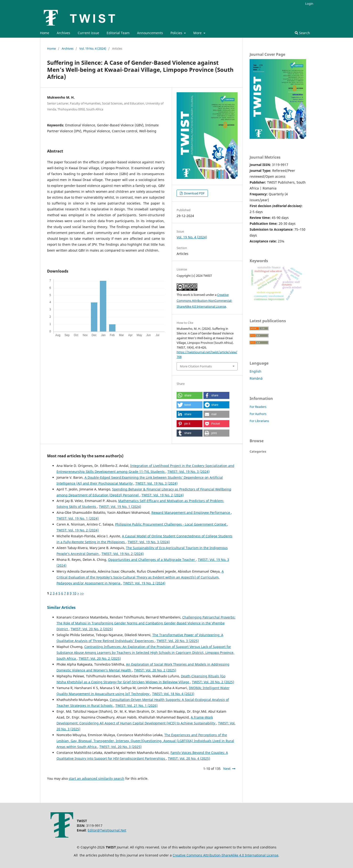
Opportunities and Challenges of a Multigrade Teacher (152, 560)
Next (227, 769)
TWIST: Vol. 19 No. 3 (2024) (189, 472)
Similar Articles (61, 607)
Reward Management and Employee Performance (191, 512)
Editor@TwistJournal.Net (107, 830)
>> (82, 593)
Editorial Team (118, 33)
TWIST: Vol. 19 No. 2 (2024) (163, 495)
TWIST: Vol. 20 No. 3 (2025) (178, 641)
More (198, 33)
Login (309, 4)
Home (45, 33)
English (256, 371)
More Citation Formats (196, 366)
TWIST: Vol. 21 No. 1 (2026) (136, 705)
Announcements (150, 33)
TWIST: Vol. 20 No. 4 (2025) (189, 758)
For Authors (258, 414)
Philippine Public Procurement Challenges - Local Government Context (171, 524)
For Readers (258, 407)
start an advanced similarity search (97, 778)
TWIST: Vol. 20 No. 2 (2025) (92, 629)
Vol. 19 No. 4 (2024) (93, 48)
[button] (190, 395)
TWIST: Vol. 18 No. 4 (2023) (173, 694)
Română (256, 378)
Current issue (88, 33)
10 (74, 593)
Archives (63, 33)
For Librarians (259, 421)
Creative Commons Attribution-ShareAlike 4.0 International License (225, 855)
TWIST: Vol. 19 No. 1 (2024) (120, 507)
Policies (177, 33)
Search (302, 33)
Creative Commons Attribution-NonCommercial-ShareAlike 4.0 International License (204, 301)
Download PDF (194, 193)
